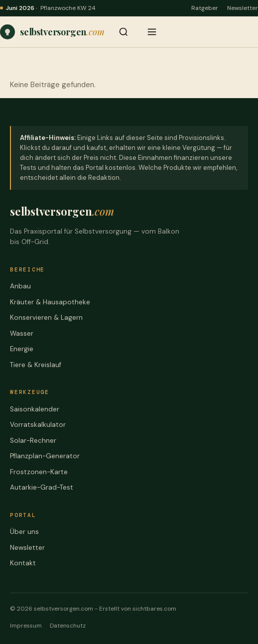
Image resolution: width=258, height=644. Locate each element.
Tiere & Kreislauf (36, 365)
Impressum (26, 626)
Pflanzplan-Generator (45, 456)
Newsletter (243, 8)
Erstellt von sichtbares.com (138, 609)
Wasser (22, 333)
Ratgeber (205, 8)
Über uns (24, 532)
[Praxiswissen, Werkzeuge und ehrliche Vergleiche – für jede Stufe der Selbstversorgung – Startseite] (52, 32)
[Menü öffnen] (152, 32)
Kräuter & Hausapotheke (50, 302)
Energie (22, 349)
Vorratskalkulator (38, 425)
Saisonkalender (35, 409)
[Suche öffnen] (124, 32)
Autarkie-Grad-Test (42, 487)
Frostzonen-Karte (39, 472)
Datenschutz (68, 626)
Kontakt (23, 563)
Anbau (20, 286)
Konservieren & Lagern (46, 318)
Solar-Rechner (33, 441)
